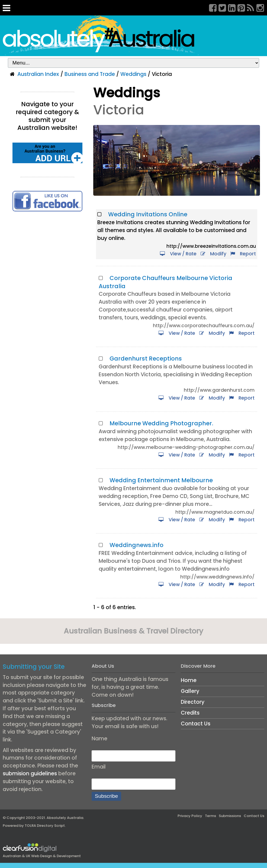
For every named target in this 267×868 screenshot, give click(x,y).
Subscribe (106, 796)
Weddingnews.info (136, 545)
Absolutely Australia (65, 818)
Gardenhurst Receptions (146, 359)
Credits (190, 713)
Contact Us (196, 724)
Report (243, 254)
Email (99, 767)
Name (99, 739)
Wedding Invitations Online (148, 214)
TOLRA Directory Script (45, 826)
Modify (213, 254)
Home (189, 680)
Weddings (133, 74)
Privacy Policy (190, 816)
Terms (210, 816)
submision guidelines (30, 774)
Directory (193, 702)
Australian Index (38, 74)
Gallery (190, 691)
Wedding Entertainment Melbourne (161, 480)
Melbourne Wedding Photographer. (161, 423)
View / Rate (178, 254)
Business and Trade (90, 74)
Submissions (230, 816)
